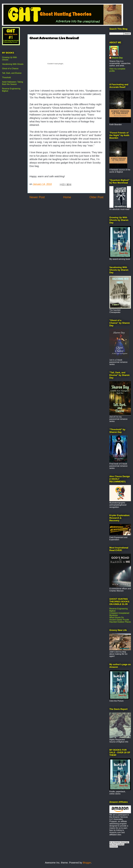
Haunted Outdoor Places (120, 622)
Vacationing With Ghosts (13, 64)
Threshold (6, 77)
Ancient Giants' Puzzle (119, 620)
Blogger (87, 863)
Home (67, 197)
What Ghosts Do (117, 617)
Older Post (96, 197)
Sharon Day (117, 58)
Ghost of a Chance (10, 69)
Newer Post (37, 197)
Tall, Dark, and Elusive (12, 73)
